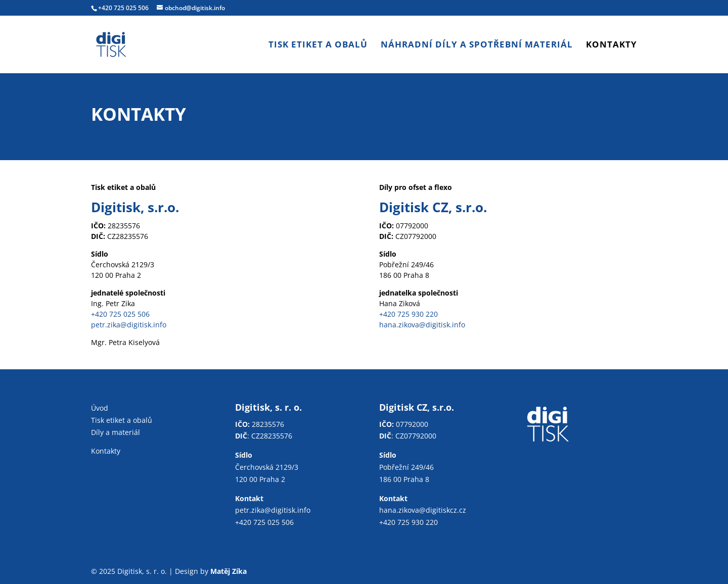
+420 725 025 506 (123, 8)
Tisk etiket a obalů (318, 45)
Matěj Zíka (229, 571)
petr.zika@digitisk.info (129, 325)
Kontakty (611, 45)
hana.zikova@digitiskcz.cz (423, 510)
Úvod (100, 408)
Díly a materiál (116, 432)
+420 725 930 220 (408, 314)
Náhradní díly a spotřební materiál (477, 45)
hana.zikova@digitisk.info (422, 325)
